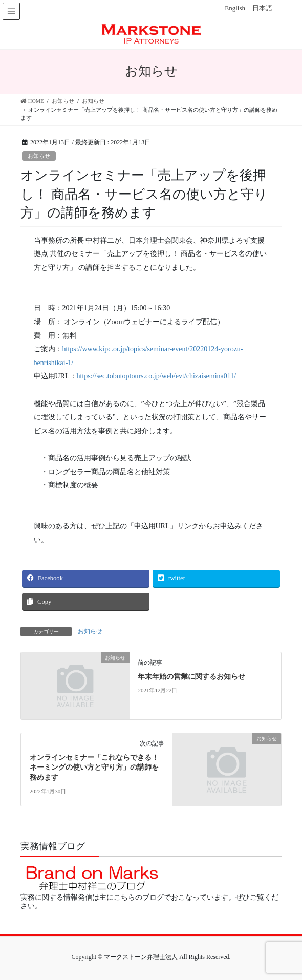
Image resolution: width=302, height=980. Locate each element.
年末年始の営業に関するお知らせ (191, 677)
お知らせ (39, 156)
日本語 (262, 8)
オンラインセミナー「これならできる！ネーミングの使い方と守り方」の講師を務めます (94, 768)
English (235, 8)
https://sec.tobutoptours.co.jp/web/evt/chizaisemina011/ (157, 376)
